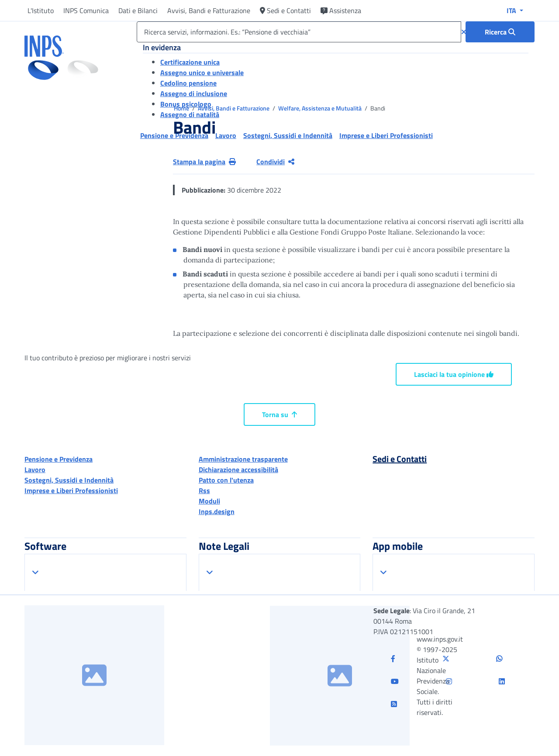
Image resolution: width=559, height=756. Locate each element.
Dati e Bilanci (138, 10)
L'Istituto (41, 10)
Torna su (279, 414)
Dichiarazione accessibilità (238, 469)
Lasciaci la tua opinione (454, 374)
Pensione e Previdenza (59, 459)
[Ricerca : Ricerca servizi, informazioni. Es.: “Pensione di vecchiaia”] (500, 32)
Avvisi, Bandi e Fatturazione (209, 10)
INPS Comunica (86, 10)
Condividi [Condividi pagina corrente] (275, 162)
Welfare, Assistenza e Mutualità (321, 108)
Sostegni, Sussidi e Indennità (69, 480)
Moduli (209, 501)
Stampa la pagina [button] (204, 162)
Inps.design (217, 511)
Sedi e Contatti (285, 10)
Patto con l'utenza (226, 480)
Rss (204, 490)
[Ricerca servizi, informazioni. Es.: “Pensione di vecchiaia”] (299, 32)
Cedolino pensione (188, 83)
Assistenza (341, 10)
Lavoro (35, 469)
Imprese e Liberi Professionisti (71, 490)
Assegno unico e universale (202, 72)
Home (182, 108)
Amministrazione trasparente (243, 459)
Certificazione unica (190, 62)
